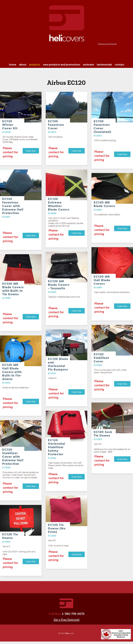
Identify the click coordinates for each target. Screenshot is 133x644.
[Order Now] (31, 151)
